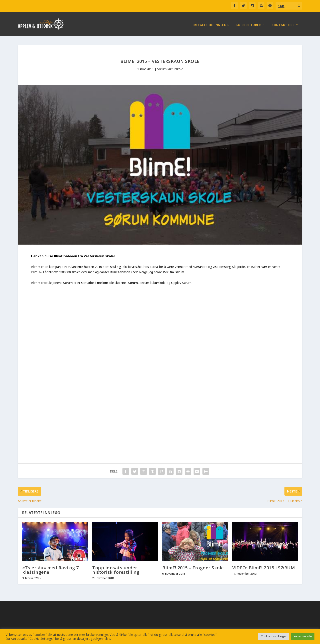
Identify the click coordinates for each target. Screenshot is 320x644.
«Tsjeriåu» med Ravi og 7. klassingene (51, 568)
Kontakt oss (283, 23)
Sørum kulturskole (170, 67)
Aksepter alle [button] (303, 636)
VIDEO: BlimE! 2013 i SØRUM (264, 565)
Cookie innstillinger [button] (274, 636)
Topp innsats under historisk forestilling (116, 568)
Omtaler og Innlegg (211, 23)
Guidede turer (248, 23)
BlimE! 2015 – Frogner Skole (193, 565)
